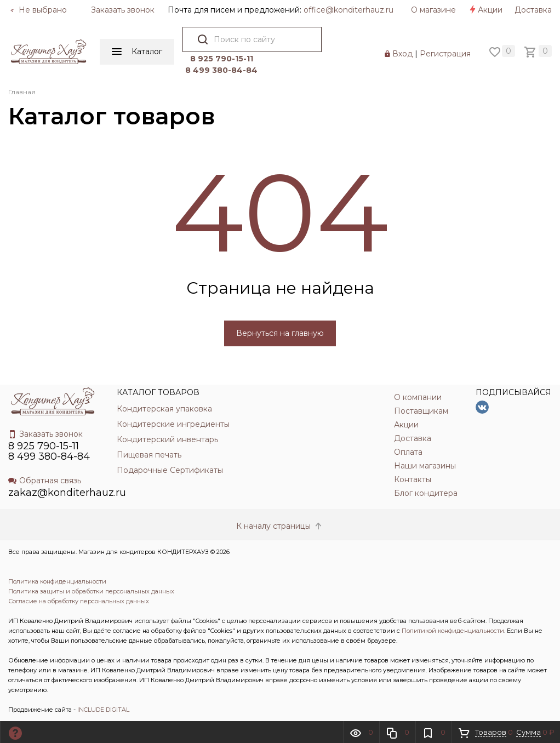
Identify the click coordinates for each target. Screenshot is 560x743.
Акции (485, 10)
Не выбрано (38, 10)
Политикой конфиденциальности (453, 631)
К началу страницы (280, 526)
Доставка (533, 10)
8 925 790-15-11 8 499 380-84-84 (49, 451)
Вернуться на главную (280, 333)
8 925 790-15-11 (222, 59)
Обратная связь (45, 481)
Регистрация (445, 54)
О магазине (433, 10)
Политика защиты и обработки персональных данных (91, 591)
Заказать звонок (123, 10)
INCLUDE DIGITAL (103, 710)
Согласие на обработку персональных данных (79, 601)
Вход (402, 54)
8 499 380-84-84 (221, 70)
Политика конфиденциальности (57, 581)
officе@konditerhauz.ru (348, 10)
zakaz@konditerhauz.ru (67, 493)
